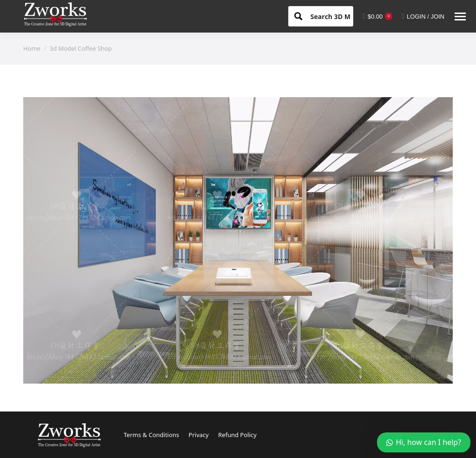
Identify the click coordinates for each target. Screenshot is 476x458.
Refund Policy (237, 435)
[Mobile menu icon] (460, 17)
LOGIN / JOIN (423, 16)
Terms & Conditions (151, 435)
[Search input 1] (338, 16)
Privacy (199, 435)
